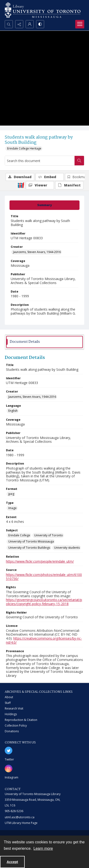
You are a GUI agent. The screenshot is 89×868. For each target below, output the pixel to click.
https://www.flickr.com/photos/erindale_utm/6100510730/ (44, 577)
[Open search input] (9, 24)
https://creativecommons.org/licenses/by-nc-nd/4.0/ (44, 640)
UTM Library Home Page (21, 823)
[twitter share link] (9, 750)
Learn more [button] (43, 848)
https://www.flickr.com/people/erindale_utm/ (40, 561)
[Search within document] (79, 161)
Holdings (11, 714)
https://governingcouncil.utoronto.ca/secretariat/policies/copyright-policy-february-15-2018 (44, 602)
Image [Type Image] (12, 508)
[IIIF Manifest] (69, 185)
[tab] (44, 205)
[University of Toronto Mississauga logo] (43, 10)
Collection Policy (16, 726)
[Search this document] (40, 161)
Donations (12, 731)
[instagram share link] (9, 769)
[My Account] (30, 24)
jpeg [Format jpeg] (11, 494)
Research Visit (14, 708)
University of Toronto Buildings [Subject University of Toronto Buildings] (29, 548)
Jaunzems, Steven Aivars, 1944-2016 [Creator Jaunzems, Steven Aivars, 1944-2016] (37, 252)
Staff (8, 703)
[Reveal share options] (19, 24)
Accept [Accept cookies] (12, 862)
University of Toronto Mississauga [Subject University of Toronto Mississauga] (31, 541)
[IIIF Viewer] (40, 185)
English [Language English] (13, 411)
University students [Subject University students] (67, 548)
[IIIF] (21, 185)
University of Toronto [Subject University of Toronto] (49, 535)
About (9, 697)
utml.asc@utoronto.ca (20, 817)
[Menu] (80, 24)
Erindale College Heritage (24, 148)
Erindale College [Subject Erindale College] (19, 535)
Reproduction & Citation (21, 720)
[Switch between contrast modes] (40, 24)
